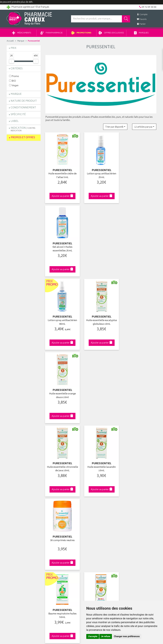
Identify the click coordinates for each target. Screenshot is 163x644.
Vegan (14, 86)
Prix (14, 48)
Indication (23, 129)
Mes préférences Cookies (58, 554)
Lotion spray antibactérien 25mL (101, 175)
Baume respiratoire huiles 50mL (62, 394)
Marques (141, 33)
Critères (17, 69)
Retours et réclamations (19, 524)
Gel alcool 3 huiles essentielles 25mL (139, 175)
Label (15, 121)
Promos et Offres (23, 138)
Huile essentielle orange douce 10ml (139, 248)
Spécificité (18, 115)
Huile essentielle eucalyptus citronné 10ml (101, 394)
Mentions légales (54, 542)
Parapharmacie (52, 33)
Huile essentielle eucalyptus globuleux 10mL (101, 248)
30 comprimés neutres (139, 319)
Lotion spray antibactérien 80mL (62, 248)
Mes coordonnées (93, 513)
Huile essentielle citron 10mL (139, 394)
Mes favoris (90, 524)
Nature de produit (24, 101)
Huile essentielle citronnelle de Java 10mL (62, 321)
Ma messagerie (91, 528)
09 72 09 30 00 (140, 454)
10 (86, 428)
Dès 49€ (62, 456)
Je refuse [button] (106, 636)
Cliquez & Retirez (24, 454)
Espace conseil (53, 524)
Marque (21, 41)
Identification (90, 509)
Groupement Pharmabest (19, 513)
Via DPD (101, 454)
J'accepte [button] (93, 636)
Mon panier (89, 520)
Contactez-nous (15, 520)
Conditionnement (23, 108)
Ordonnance (52, 532)
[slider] (11, 61)
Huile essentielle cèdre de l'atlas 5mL (62, 175)
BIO (12, 81)
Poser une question (17, 517)
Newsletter (51, 528)
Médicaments (22, 33)
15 (92, 428)
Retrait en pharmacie (133, 509)
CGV (48, 539)
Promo (14, 76)
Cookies (50, 550)
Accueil (10, 41)
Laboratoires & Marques (57, 513)
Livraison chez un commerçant (138, 517)
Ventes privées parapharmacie (60, 520)
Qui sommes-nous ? (17, 509)
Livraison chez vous (132, 513)
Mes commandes (93, 517)
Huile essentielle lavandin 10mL (101, 321)
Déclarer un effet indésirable (59, 535)
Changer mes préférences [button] (127, 636)
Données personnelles (57, 546)
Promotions (81, 33)
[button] (115, 127)
